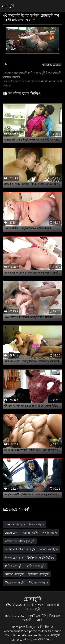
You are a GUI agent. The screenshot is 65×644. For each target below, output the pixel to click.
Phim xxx (44, 635)
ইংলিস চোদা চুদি (36, 566)
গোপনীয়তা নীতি (37, 616)
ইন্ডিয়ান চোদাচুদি (38, 582)
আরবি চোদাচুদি (49, 549)
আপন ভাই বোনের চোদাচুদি (20, 549)
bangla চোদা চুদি (15, 524)
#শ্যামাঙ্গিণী (55, 81)
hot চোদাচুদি (37, 524)
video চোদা (12, 533)
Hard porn (19, 627)
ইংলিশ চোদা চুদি (14, 558)
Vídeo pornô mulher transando (41, 631)
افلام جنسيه (36, 639)
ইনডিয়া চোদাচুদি (14, 574)
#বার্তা (45, 81)
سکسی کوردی (20, 639)
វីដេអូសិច (48, 639)
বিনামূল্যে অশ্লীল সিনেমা (40, 627)
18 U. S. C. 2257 (15, 616)
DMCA (39, 620)
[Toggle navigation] (59, 6)
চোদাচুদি (8, 6)
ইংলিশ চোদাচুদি (14, 566)
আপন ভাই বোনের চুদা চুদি (20, 541)
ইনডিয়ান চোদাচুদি (38, 574)
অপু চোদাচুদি (49, 533)
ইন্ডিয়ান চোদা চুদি (15, 582)
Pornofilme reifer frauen (21, 635)
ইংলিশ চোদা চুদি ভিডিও (41, 558)
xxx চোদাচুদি (30, 533)
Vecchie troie (12, 631)
